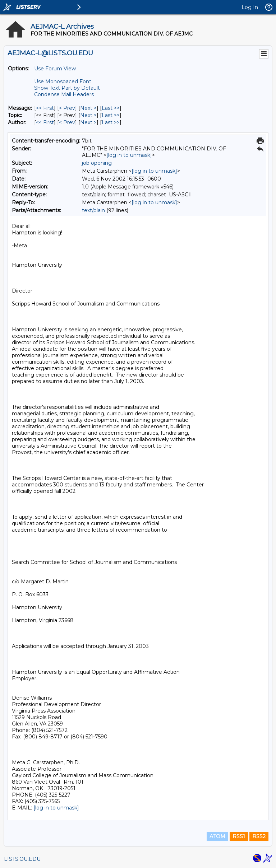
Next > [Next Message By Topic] (88, 115)
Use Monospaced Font (63, 81)
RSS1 (239, 836)
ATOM (217, 836)
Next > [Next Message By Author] (88, 122)
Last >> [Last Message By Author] (111, 122)
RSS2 (259, 836)
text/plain (93, 210)
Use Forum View (55, 69)
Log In (250, 7)
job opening (97, 163)
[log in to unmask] (129, 155)
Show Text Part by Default (67, 88)
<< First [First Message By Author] (45, 122)
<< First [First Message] (45, 108)
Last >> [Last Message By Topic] (111, 115)
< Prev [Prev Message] (67, 108)
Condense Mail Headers (64, 94)
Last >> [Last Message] (111, 108)
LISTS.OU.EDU (22, 859)
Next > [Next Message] (88, 108)
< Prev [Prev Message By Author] (67, 122)
